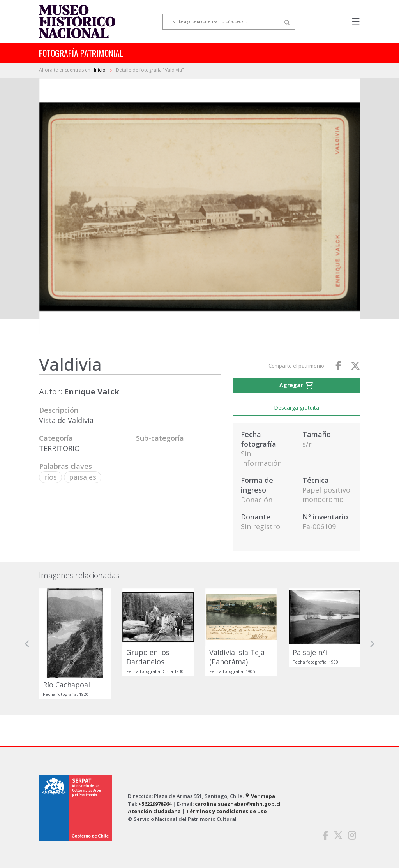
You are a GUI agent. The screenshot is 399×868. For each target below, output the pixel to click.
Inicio (100, 70)
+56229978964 (155, 804)
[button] (27, 644)
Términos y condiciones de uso (227, 811)
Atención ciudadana (154, 811)
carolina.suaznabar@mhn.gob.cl (238, 804)
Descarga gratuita (297, 408)
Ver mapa (260, 796)
